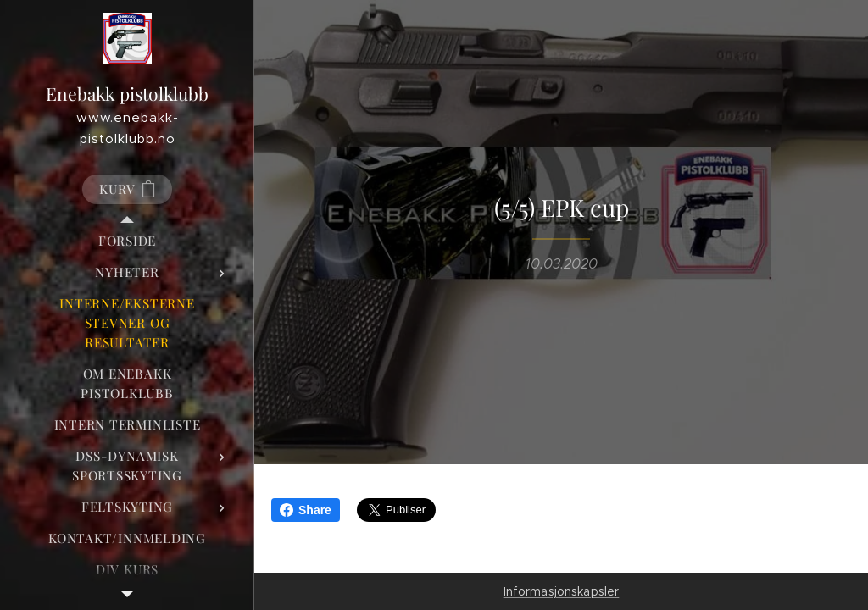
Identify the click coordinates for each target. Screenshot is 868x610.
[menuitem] (127, 241)
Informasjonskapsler (562, 591)
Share (306, 510)
